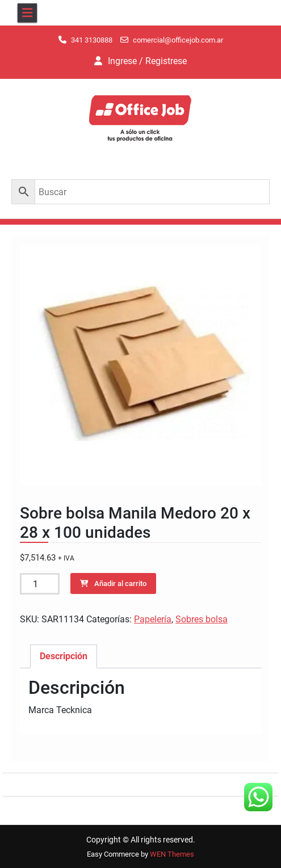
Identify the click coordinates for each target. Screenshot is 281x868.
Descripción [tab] (64, 656)
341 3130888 (92, 40)
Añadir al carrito (120, 583)
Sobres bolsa (202, 619)
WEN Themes (172, 854)
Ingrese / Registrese (147, 61)
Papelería (153, 619)
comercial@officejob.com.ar (178, 40)
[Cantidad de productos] (40, 584)
